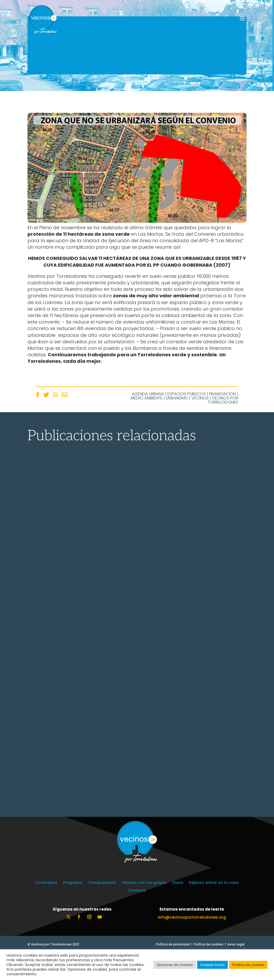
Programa (73, 910)
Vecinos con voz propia (144, 910)
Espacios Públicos (187, 394)
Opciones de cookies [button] (175, 965)
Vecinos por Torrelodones (223, 400)
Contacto (137, 918)
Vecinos (200, 398)
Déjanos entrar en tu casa (214, 910)
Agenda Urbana (148, 394)
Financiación (222, 394)
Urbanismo (177, 398)
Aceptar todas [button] (213, 965)
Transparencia (102, 910)
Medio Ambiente (147, 398)
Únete (178, 910)
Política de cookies (248, 965)
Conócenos (46, 910)
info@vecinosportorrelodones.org (192, 944)
